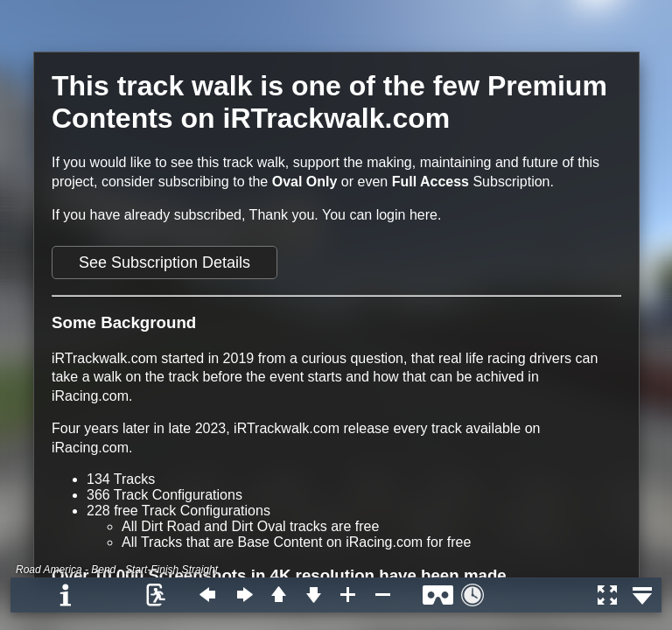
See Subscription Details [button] (164, 262)
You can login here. (381, 215)
